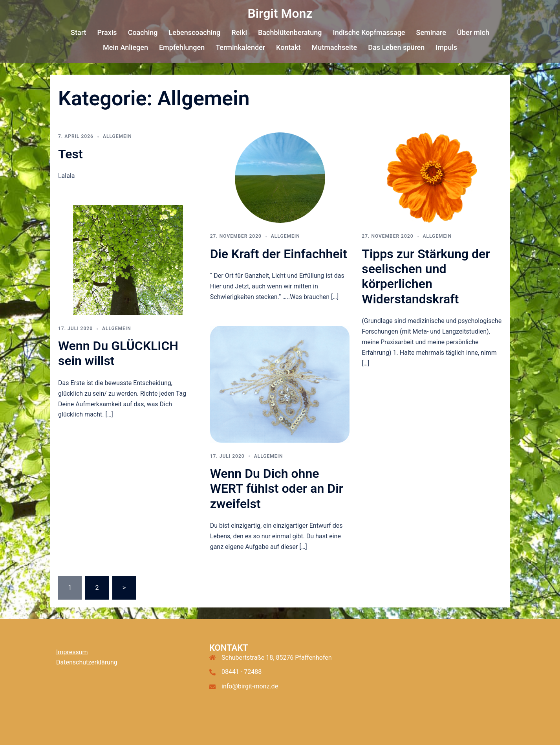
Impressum (72, 652)
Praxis (107, 32)
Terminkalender (240, 47)
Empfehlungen (182, 47)
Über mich (473, 32)
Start (78, 32)
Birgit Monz (280, 13)
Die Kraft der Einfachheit (279, 254)
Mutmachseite (335, 47)
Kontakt (288, 47)
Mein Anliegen (125, 47)
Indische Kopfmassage (369, 32)
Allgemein (117, 136)
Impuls (446, 47)
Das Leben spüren (396, 47)
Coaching (143, 32)
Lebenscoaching (195, 32)
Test (70, 154)
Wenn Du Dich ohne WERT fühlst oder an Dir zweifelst (277, 489)
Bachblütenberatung (290, 32)
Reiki (239, 32)
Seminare (431, 32)
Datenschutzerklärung (87, 662)
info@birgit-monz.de (250, 686)
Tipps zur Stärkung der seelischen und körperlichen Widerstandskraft (426, 276)
